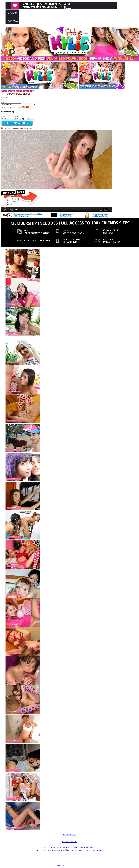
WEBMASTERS (69, 835)
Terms (54, 850)
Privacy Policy (64, 850)
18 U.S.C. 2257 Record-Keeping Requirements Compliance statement (67, 847)
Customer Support (78, 850)
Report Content (92, 850)
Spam (101, 850)
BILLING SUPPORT (69, 842)
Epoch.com (61, 866)
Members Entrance (43, 850)
